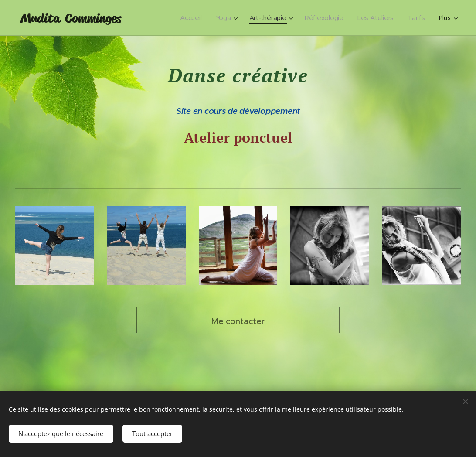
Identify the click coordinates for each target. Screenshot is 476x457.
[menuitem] (190, 18)
